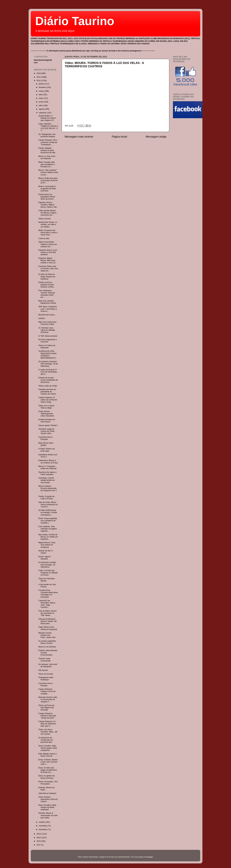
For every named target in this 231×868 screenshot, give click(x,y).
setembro (43, 113)
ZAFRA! (42, 318)
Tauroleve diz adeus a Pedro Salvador (47, 473)
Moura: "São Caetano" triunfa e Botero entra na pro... (48, 172)
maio (41, 98)
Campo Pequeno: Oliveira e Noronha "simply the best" (47, 716)
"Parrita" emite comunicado (44, 660)
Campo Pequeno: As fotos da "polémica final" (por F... (47, 724)
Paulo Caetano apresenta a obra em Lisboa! (48, 799)
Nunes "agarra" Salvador (45, 558)
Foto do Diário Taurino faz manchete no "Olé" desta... (47, 613)
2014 (39, 838)
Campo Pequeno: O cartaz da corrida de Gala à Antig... (48, 400)
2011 (39, 77)
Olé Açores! (43, 670)
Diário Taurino (75, 21)
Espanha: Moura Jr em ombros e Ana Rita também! (48, 252)
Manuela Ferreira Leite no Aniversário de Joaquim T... (48, 699)
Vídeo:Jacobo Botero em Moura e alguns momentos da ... (47, 213)
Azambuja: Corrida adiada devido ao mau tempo (46, 480)
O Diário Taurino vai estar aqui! (46, 450)
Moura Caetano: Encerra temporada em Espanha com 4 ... (47, 489)
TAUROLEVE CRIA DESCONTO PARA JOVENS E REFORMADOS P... (48, 355)
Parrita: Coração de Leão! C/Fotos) (46, 498)
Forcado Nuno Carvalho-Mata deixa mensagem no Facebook (48, 594)
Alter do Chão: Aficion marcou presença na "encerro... (48, 505)
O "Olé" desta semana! (48, 336)
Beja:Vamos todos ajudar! (46, 444)
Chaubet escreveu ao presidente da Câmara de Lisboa (47, 392)
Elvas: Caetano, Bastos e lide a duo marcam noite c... (48, 762)
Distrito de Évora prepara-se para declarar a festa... (47, 285)
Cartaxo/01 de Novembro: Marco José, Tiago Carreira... (47, 604)
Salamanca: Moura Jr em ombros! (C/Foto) (48, 462)
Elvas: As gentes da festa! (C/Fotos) (46, 777)
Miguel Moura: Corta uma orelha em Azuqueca (47, 545)
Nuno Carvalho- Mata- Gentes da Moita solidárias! (47, 807)
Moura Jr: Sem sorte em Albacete (47, 157)
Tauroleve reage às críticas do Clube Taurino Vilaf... (46, 431)
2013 (39, 834)
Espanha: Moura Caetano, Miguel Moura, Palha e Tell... (48, 205)
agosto (42, 109)
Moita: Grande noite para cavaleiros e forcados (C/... (46, 164)
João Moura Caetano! (47, 793)
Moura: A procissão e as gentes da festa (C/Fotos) (47, 189)
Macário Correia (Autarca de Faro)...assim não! (47, 635)
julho (41, 106)
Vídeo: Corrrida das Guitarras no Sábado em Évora (48, 573)
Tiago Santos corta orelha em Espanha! (48, 628)
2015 (39, 841)
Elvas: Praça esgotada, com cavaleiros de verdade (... (48, 521)
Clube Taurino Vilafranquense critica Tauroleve (46, 414)
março (42, 91)
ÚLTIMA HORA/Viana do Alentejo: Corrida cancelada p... (48, 513)
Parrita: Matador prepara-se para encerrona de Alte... (47, 150)
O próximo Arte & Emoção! (45, 438)
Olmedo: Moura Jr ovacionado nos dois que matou (48, 815)
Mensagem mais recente (79, 137)
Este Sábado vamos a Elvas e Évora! (47, 755)
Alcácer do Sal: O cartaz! (46, 552)
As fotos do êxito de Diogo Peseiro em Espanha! (47, 277)
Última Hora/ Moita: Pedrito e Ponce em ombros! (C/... (48, 244)
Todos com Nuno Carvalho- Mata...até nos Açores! (48, 732)
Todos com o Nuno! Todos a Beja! (46, 407)
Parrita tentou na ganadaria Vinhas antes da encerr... (47, 197)
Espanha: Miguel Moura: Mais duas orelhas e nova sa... (48, 260)
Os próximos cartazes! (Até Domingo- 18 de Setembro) (48, 364)
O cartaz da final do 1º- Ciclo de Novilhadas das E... (48, 372)
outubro (42, 822)
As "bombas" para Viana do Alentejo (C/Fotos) (47, 330)
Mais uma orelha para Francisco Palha (47, 323)
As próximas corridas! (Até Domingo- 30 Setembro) (47, 565)
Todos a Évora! (44, 219)
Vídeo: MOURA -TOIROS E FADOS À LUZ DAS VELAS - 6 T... (48, 127)
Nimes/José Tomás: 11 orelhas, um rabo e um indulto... (48, 224)
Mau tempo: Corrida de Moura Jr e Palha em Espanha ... (48, 537)
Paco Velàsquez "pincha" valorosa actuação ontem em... (47, 294)
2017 (39, 845)
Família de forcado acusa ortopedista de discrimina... (48, 380)
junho (41, 102)
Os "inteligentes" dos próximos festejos (47, 135)
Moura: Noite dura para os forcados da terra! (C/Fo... (48, 180)
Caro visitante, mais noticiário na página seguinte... (47, 529)
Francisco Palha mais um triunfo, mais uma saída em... (48, 269)
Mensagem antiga (156, 137)
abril (41, 95)
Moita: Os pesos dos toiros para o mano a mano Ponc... (48, 233)
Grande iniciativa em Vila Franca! (47, 421)
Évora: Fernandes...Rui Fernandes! (48, 783)
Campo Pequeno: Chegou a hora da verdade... (47, 691)
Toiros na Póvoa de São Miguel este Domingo (46, 708)
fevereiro (43, 87)
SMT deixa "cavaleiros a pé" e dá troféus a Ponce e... (48, 309)
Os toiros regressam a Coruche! (47, 341)
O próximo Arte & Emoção (45, 684)
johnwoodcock (124, 857)
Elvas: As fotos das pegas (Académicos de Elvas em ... (48, 770)
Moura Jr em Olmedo (47, 647)
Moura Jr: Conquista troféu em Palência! (47, 467)
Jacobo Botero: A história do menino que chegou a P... (47, 118)
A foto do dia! (44, 238)
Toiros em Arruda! (46, 674)
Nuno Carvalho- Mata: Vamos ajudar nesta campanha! (48, 748)
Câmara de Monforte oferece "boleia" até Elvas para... (47, 621)
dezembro (43, 829)
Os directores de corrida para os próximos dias (46, 740)
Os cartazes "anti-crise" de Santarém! (48, 665)
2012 (39, 81)
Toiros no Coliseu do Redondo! (47, 347)
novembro (43, 826)
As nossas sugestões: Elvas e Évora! (47, 642)
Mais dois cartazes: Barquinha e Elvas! (47, 302)
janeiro (42, 84)
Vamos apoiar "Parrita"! (48, 425)
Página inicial (119, 137)
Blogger (150, 857)
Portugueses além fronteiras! (46, 679)
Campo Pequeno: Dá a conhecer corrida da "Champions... (48, 142)
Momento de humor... (47, 315)
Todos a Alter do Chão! (48, 386)
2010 (39, 73)
